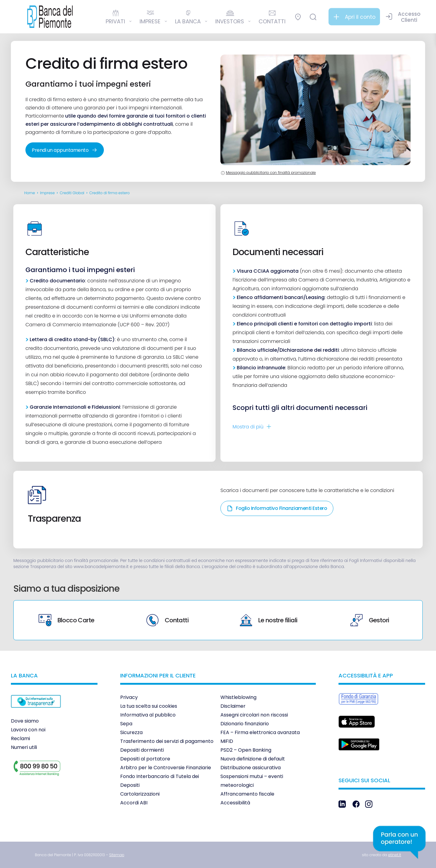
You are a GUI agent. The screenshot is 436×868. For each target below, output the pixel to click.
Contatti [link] (167, 620)
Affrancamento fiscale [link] (247, 794)
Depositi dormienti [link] (142, 750)
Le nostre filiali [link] (269, 620)
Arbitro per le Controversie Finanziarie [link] (166, 768)
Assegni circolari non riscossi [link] (254, 715)
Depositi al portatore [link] (145, 759)
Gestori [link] (370, 620)
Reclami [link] (20, 738)
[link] (50, 17)
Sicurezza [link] (131, 732)
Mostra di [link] (248, 427)
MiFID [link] (227, 741)
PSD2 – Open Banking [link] (246, 750)
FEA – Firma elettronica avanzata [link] (260, 732)
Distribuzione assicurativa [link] (251, 768)
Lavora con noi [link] (28, 730)
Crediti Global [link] (72, 193)
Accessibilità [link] (235, 803)
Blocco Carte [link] (66, 620)
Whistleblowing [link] (238, 697)
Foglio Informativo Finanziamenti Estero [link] (277, 508)
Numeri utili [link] (24, 747)
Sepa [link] (126, 724)
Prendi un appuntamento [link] (65, 150)
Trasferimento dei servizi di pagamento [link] (167, 741)
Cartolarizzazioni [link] (140, 794)
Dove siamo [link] (25, 721)
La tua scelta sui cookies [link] (149, 706)
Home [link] (30, 193)
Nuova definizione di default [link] (253, 759)
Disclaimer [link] (233, 706)
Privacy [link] (129, 697)
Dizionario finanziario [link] (245, 724)
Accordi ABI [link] (134, 803)
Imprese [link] (47, 193)
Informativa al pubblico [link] (148, 715)
